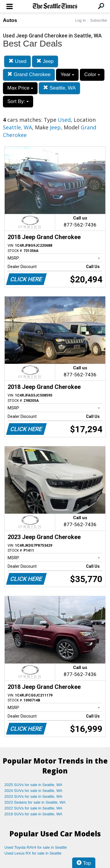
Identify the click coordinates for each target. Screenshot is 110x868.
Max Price (20, 88)
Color (92, 74)
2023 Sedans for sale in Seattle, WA (35, 802)
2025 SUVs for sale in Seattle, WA (33, 785)
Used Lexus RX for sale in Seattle (33, 853)
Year (67, 74)
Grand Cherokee (29, 74)
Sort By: (18, 101)
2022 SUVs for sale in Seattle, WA (33, 808)
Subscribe (99, 20)
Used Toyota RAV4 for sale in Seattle (36, 847)
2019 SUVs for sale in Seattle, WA (33, 814)
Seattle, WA (59, 88)
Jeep (45, 61)
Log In (80, 20)
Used (17, 61)
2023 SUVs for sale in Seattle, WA (33, 796)
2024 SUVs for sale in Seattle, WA (33, 791)
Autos (10, 20)
